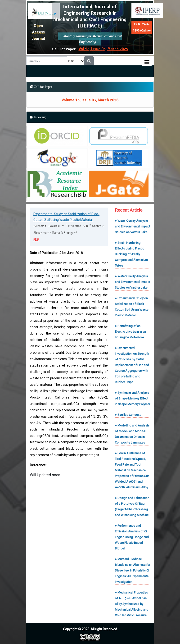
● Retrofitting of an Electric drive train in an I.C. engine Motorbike (130, 332)
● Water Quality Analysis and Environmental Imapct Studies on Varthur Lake (133, 282)
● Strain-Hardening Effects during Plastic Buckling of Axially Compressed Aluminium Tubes (131, 254)
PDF (36, 240)
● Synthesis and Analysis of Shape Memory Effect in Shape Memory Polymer (133, 398)
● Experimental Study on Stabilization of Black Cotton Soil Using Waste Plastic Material (132, 307)
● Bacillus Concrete (128, 415)
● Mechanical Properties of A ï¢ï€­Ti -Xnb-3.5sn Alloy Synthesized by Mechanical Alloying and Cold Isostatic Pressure (132, 604)
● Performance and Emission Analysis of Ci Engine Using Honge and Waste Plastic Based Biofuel (132, 537)
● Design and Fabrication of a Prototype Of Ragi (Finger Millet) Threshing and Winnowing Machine (132, 506)
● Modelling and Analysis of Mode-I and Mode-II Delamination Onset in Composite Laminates (132, 434)
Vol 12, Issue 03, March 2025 (103, 49)
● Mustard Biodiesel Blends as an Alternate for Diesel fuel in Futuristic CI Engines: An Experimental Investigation (133, 570)
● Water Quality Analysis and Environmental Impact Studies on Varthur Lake (133, 226)
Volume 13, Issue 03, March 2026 (90, 100)
